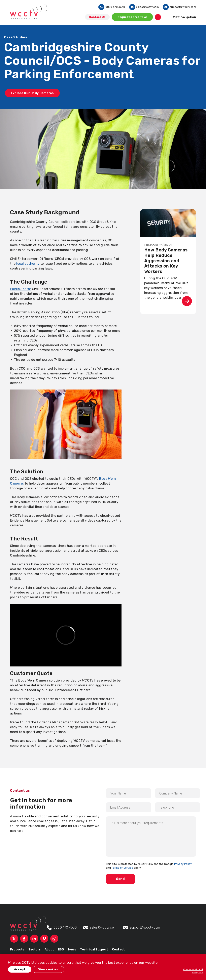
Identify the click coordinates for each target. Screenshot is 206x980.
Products (17, 949)
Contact (118, 949)
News (72, 949)
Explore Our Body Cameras (35, 93)
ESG (61, 949)
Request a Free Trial (132, 17)
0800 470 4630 (112, 7)
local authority (28, 263)
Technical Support (94, 949)
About (49, 949)
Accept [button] (20, 970)
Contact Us (97, 17)
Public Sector (21, 288)
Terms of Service (122, 867)
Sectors (35, 949)
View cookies (51, 970)
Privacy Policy (183, 863)
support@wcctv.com (179, 7)
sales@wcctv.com (144, 7)
